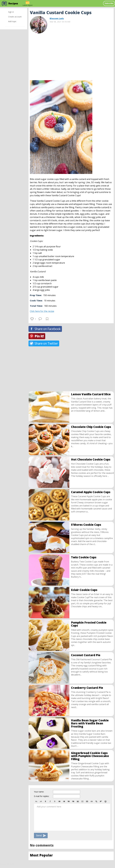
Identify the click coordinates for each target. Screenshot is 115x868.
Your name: (39, 792)
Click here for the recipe (42, 311)
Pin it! (39, 336)
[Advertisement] (71, 56)
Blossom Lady (57, 18)
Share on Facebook (48, 329)
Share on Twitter (46, 343)
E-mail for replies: (42, 796)
